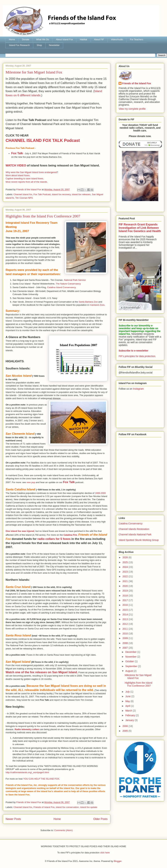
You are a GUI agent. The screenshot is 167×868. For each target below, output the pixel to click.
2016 (126, 605)
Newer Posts (13, 819)
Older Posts (100, 819)
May (128, 701)
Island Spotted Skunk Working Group (139, 540)
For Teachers (137, 39)
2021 (126, 581)
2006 (126, 726)
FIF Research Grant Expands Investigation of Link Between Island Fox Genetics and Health (140, 228)
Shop (39, 45)
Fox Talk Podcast (42, 194)
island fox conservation (67, 807)
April (128, 706)
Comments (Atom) (63, 830)
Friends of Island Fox (44, 807)
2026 (126, 557)
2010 (126, 634)
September (132, 666)
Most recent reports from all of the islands (26, 182)
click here (105, 853)
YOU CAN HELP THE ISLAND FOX (41, 779)
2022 (126, 576)
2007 (126, 648)
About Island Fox (65, 39)
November (131, 657)
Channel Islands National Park (135, 534)
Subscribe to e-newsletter (133, 351)
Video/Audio (117, 39)
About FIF (99, 39)
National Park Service (75, 280)
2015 (126, 610)
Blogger (118, 861)
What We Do (43, 39)
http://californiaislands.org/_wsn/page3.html (27, 772)
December (131, 652)
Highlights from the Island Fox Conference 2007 (43, 216)
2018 (126, 596)
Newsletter (54, 45)
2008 (126, 643)
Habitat (83, 39)
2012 (126, 624)
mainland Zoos (97, 305)
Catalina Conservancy (131, 523)
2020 (126, 586)
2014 (126, 615)
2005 (126, 731)
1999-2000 (100, 493)
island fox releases (81, 194)
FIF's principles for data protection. (137, 356)
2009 (126, 638)
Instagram (138, 389)
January (130, 720)
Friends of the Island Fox (137, 83)
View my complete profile (132, 109)
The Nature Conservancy (68, 284)
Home (12, 39)
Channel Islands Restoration (134, 529)
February (130, 715)
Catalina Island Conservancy (61, 287)
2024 (126, 567)
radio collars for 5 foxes (54, 539)
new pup (31, 482)
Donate (26, 39)
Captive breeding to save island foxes (24, 179)
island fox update (89, 807)
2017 (126, 600)
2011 (126, 629)
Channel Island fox (23, 194)
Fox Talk (17, 153)
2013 (126, 619)
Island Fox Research (19, 45)
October (130, 661)
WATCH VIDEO (16, 165)
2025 (126, 562)
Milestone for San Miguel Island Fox (34, 72)
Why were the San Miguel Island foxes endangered (31, 172)
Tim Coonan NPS (24, 198)
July (128, 692)
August (129, 671)
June (128, 696)
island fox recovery (61, 194)
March (129, 711)
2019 (126, 591)
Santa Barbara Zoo (88, 302)
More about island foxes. (18, 175)
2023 (126, 572)
